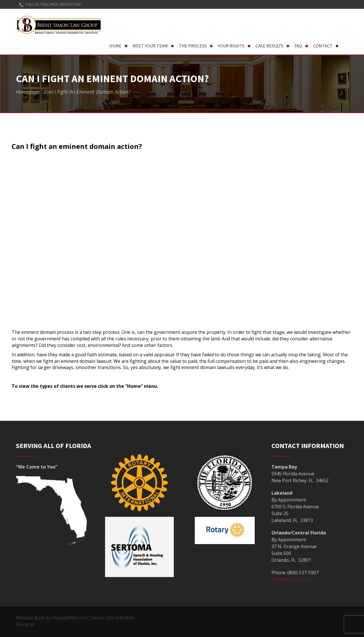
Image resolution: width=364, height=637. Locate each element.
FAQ (298, 46)
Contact (323, 46)
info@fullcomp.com (292, 579)
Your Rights (231, 46)
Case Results (269, 46)
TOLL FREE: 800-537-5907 (61, 4)
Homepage (28, 92)
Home (115, 46)
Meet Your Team (150, 46)
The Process (193, 46)
